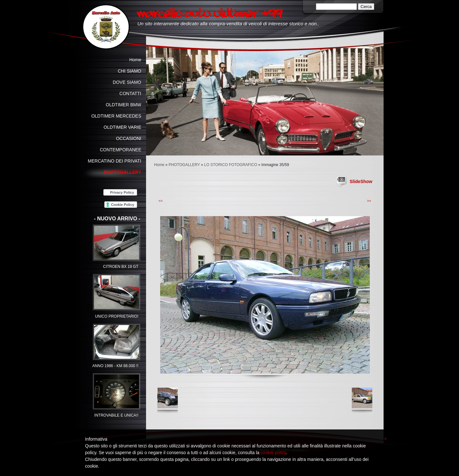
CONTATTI (130, 93)
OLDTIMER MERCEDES (116, 116)
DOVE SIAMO (127, 82)
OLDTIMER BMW (124, 105)
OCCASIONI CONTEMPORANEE (121, 144)
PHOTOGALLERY (184, 165)
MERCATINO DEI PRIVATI (115, 161)
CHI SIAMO (130, 71)
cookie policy (273, 453)
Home (159, 165)
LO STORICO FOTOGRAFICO (231, 165)
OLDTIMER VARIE (122, 127)
